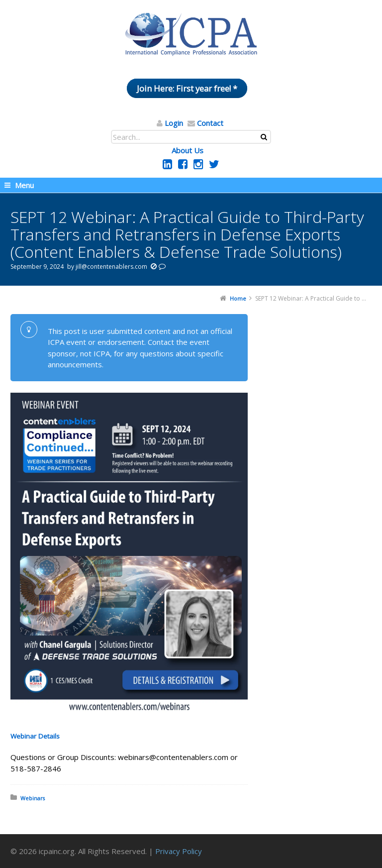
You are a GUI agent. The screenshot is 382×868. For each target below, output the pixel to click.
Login (174, 123)
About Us (188, 150)
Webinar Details (35, 736)
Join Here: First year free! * (187, 88)
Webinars (33, 798)
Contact (210, 123)
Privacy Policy (179, 851)
